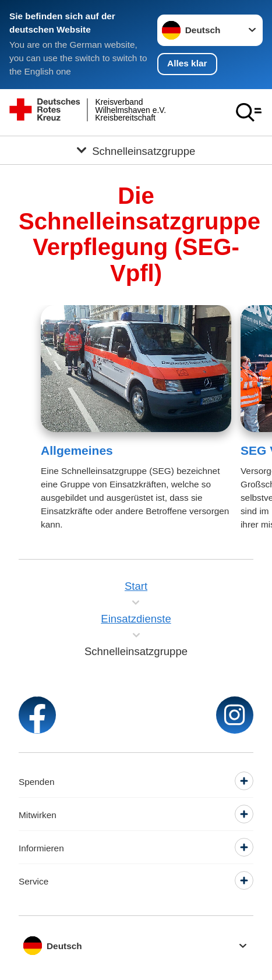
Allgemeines (77, 450)
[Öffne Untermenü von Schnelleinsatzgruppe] (136, 150)
